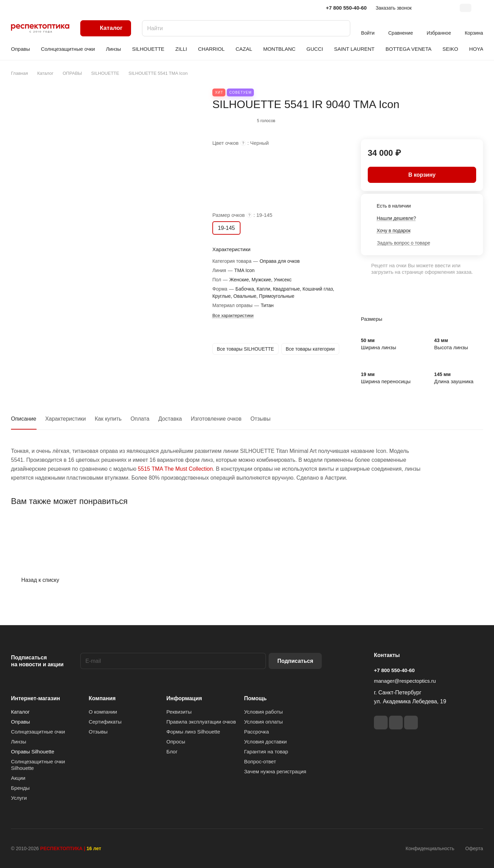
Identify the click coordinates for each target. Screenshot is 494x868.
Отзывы (261, 419)
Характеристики (66, 419)
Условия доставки (266, 742)
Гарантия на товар (266, 752)
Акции (18, 778)
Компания (102, 698)
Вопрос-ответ (260, 761)
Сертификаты (105, 722)
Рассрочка (257, 732)
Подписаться (295, 661)
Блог (172, 752)
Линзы (19, 742)
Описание (24, 419)
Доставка (170, 419)
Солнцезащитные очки (38, 732)
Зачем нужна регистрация (275, 771)
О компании (103, 712)
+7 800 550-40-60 (346, 8)
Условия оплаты (264, 722)
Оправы (20, 722)
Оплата (140, 419)
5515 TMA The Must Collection (175, 469)
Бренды (20, 788)
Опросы (176, 742)
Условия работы (264, 712)
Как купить (108, 419)
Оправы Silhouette (33, 752)
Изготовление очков (216, 419)
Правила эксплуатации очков (201, 722)
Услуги (19, 798)
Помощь (256, 698)
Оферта (474, 848)
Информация (184, 698)
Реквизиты (179, 712)
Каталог (20, 712)
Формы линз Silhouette (193, 732)
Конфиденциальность (430, 848)
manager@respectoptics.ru (405, 681)
